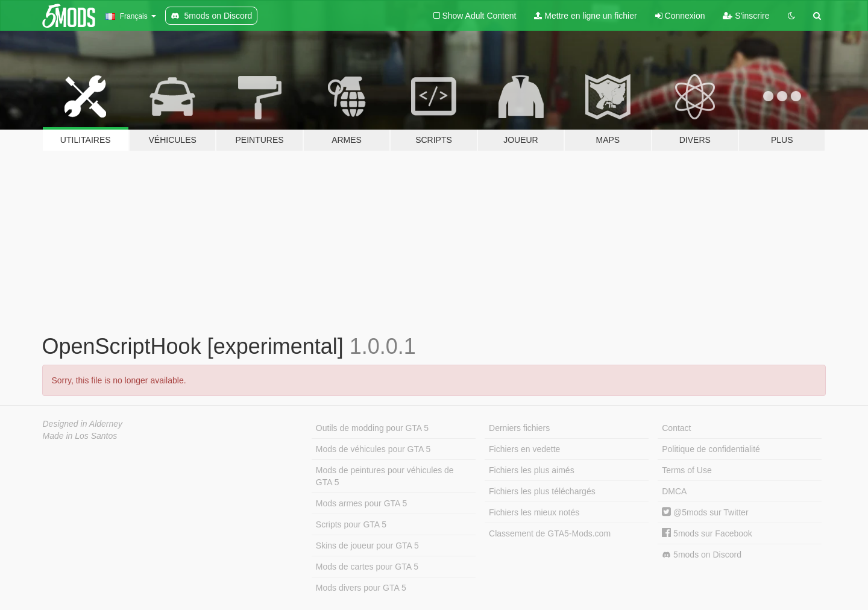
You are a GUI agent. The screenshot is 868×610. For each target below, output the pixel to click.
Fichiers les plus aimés (532, 470)
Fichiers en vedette (524, 449)
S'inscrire (746, 16)
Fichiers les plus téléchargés (542, 491)
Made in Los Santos (80, 436)
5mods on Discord (702, 555)
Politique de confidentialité (711, 449)
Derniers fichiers (519, 428)
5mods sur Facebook (707, 533)
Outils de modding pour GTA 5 (372, 428)
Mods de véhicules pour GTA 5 (373, 449)
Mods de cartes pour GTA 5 (367, 567)
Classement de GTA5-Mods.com (550, 533)
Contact (676, 428)
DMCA (674, 491)
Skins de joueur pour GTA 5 (367, 546)
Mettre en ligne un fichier (585, 16)
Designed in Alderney (83, 424)
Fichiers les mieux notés (534, 512)
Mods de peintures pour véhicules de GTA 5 (385, 476)
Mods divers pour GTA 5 (361, 588)
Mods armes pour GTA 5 (361, 503)
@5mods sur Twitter (705, 512)
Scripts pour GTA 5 (351, 524)
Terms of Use (687, 470)
